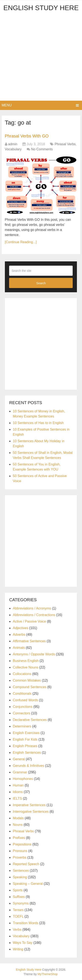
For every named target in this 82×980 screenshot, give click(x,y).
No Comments (42, 149)
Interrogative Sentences (31, 812)
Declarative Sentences (30, 720)
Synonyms (21, 903)
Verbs (17, 930)
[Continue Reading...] (21, 242)
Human (18, 785)
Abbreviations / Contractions (34, 615)
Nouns (18, 825)
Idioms (18, 792)
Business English (26, 661)
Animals (19, 648)
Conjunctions (23, 707)
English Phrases (25, 746)
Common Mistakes (27, 680)
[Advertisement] (41, 58)
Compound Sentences (29, 687)
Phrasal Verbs (65, 144)
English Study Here (41, 8)
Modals (18, 818)
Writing (18, 949)
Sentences (21, 871)
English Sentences (27, 753)
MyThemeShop (48, 974)
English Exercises (26, 733)
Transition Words (25, 923)
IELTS (17, 798)
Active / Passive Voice (29, 621)
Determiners (22, 726)
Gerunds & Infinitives (28, 766)
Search (41, 283)
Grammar (20, 772)
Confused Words (25, 700)
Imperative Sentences (29, 805)
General (19, 759)
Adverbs (19, 635)
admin (13, 144)
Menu (7, 105)
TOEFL (18, 916)
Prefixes (19, 838)
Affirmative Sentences (29, 641)
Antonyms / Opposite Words (34, 654)
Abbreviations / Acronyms (32, 608)
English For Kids (25, 739)
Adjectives (20, 628)
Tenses (18, 910)
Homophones (23, 779)
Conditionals (22, 694)
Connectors (21, 713)
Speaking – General (28, 884)
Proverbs (19, 857)
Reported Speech (26, 864)
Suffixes (19, 897)
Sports (18, 890)
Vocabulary (13, 149)
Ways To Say (22, 943)
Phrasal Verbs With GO (27, 136)
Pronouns (20, 851)
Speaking (20, 877)
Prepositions (22, 844)
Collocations (22, 674)
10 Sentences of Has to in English (38, 423)
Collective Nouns (25, 667)
